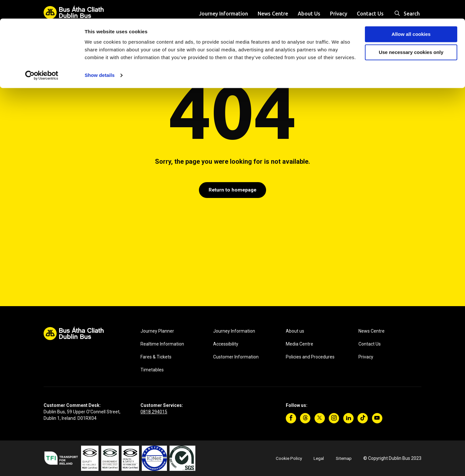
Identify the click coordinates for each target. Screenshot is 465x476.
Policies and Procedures (310, 357)
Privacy (366, 357)
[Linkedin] (348, 418)
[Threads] (305, 418)
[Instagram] (334, 418)
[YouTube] (377, 418)
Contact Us (370, 344)
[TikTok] (363, 418)
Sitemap (343, 458)
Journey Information (234, 331)
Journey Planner (157, 331)
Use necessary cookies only (411, 34)
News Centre (372, 331)
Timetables (152, 370)
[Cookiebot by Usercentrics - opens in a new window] (42, 57)
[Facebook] (291, 418)
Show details (100, 57)
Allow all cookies (411, 16)
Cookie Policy (286, 458)
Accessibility (226, 344)
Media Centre (300, 344)
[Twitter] (320, 418)
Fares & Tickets (156, 357)
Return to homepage (232, 190)
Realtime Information (162, 344)
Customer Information (236, 357)
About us (295, 331)
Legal (317, 458)
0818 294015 (154, 412)
